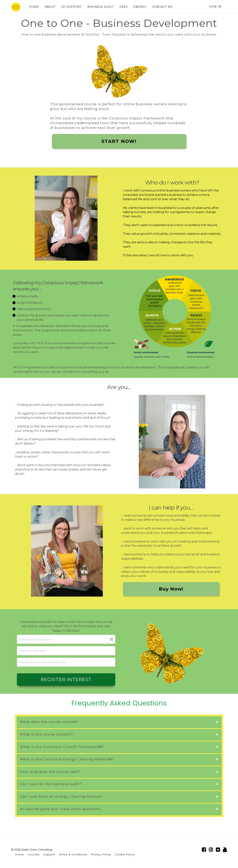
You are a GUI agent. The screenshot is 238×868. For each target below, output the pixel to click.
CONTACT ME (162, 7)
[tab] (119, 722)
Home (19, 854)
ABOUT (50, 7)
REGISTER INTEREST (66, 679)
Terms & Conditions (73, 854)
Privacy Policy (101, 854)
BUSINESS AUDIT (101, 7)
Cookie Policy (125, 854)
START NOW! (119, 141)
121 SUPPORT (71, 7)
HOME (34, 7)
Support (49, 854)
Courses (34, 854)
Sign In (215, 7)
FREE (124, 7)
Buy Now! (171, 589)
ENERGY (140, 7)
